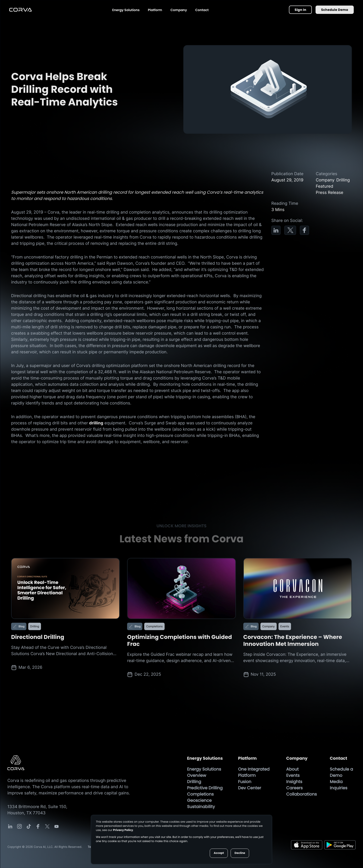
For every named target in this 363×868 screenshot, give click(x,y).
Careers (294, 788)
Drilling (194, 782)
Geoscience (199, 801)
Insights (294, 782)
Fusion (245, 782)
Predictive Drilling (205, 788)
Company (179, 10)
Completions (200, 794)
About (292, 769)
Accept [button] (219, 853)
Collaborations (301, 794)
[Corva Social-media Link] (10, 826)
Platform (155, 10)
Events (293, 776)
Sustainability (201, 807)
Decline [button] (240, 853)
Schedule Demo (335, 10)
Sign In (300, 10)
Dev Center (250, 788)
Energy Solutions (126, 10)
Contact (202, 10)
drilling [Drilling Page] (96, 423)
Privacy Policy (123, 830)
